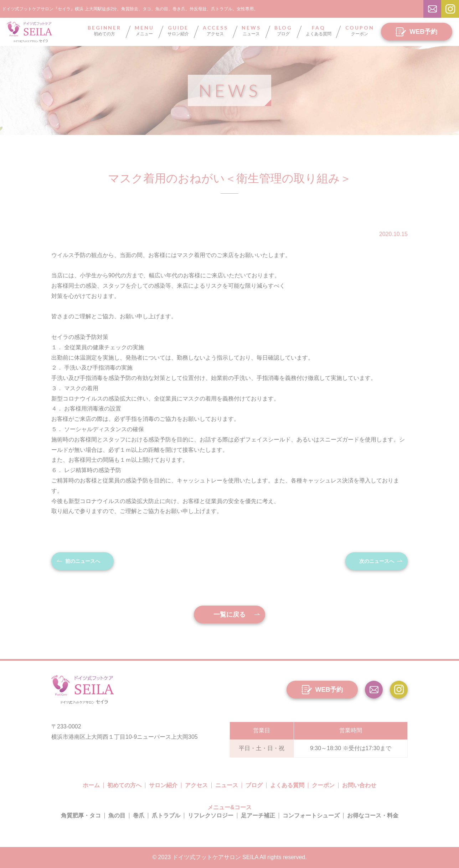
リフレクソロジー (211, 815)
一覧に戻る (229, 615)
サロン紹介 (178, 31)
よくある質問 (319, 31)
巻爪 (139, 815)
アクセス (215, 31)
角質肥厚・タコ (81, 815)
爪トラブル (166, 815)
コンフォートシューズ (311, 815)
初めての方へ (124, 785)
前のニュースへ (83, 561)
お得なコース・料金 (373, 815)
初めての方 (104, 31)
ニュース (251, 31)
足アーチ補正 (258, 815)
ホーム (91, 785)
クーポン (360, 31)
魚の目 (117, 815)
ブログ (283, 31)
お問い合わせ (359, 785)
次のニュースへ (377, 561)
